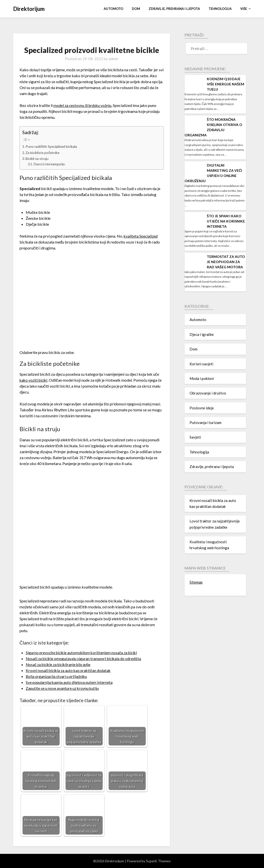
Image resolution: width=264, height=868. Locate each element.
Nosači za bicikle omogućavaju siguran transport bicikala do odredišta (85, 658)
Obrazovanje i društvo (208, 393)
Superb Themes (158, 861)
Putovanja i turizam (205, 422)
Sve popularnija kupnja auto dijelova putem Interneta (70, 682)
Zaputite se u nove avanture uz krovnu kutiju (63, 688)
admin (113, 59)
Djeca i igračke (202, 334)
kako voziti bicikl (34, 380)
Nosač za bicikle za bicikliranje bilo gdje (60, 664)
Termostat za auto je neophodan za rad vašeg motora (226, 262)
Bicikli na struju (37, 159)
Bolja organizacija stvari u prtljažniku (57, 676)
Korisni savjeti (201, 364)
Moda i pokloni (202, 378)
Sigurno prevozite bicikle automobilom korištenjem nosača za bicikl (83, 653)
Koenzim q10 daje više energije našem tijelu (226, 84)
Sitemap (196, 582)
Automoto (113, 9)
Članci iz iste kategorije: (51, 164)
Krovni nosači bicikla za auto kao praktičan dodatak (70, 670)
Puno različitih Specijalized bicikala (52, 146)
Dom (136, 9)
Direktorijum (29, 9)
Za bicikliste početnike (43, 153)
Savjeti (195, 437)
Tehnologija (220, 9)
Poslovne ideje (202, 408)
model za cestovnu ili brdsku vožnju (83, 105)
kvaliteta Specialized (141, 236)
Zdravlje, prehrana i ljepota (174, 9)
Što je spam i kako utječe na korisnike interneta (226, 221)
